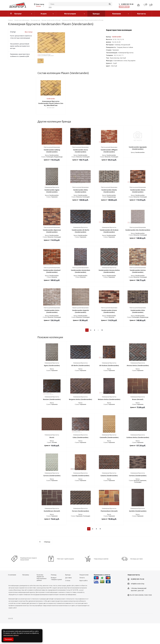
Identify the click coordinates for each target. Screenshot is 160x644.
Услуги (44, 14)
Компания (117, 14)
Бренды (96, 14)
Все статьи (29, 32)
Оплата (82, 598)
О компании (12, 596)
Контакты (142, 14)
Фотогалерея (70, 14)
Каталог (18, 14)
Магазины (26, 596)
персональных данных (11, 635)
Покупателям (84, 596)
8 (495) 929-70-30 (127, 4)
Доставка (68, 598)
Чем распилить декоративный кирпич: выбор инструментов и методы (20, 46)
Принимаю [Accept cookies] (8, 639)
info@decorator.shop (138, 605)
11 (102, 351)
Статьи (68, 601)
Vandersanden (117, 37)
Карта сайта (83, 601)
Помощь (54, 596)
